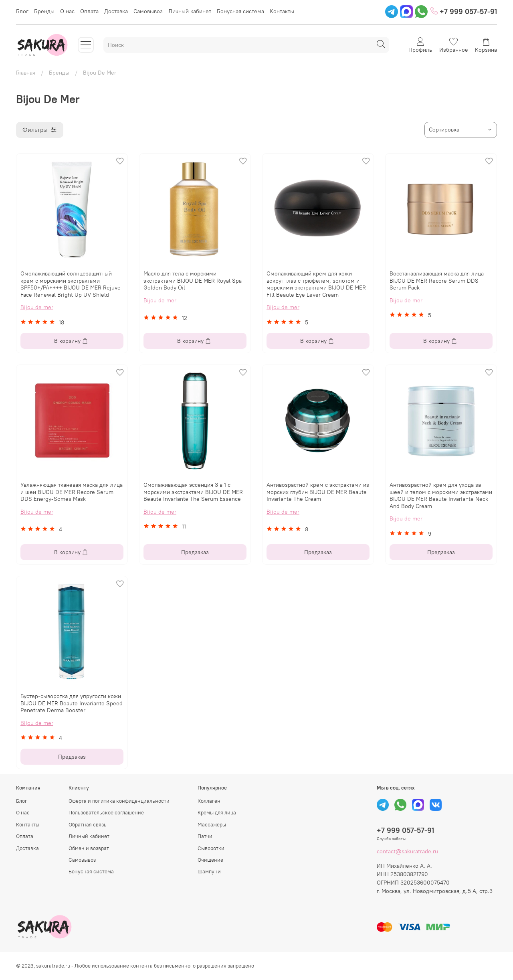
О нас (67, 11)
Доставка (116, 11)
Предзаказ (195, 552)
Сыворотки (211, 848)
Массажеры (212, 825)
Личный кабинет (190, 11)
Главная (26, 73)
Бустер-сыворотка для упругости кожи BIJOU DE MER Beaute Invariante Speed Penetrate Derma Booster (72, 703)
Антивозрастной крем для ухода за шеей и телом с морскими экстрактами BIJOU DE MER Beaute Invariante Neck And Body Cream (441, 495)
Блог (22, 11)
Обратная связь (88, 825)
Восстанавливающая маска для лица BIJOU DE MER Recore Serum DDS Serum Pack (437, 280)
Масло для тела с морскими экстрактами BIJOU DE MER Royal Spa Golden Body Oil (193, 280)
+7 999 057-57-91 (464, 11)
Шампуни (209, 872)
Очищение (210, 860)
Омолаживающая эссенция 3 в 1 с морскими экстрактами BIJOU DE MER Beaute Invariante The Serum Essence (193, 492)
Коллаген (209, 801)
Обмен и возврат (89, 848)
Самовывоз (148, 11)
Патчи (205, 836)
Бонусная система (240, 11)
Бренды (44, 11)
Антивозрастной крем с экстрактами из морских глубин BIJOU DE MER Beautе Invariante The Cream (318, 492)
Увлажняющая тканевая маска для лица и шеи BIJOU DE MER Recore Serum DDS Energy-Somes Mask (72, 492)
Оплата (89, 11)
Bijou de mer (37, 307)
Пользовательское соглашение (106, 813)
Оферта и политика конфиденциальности (119, 801)
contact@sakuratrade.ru (407, 851)
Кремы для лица (217, 813)
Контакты (282, 11)
